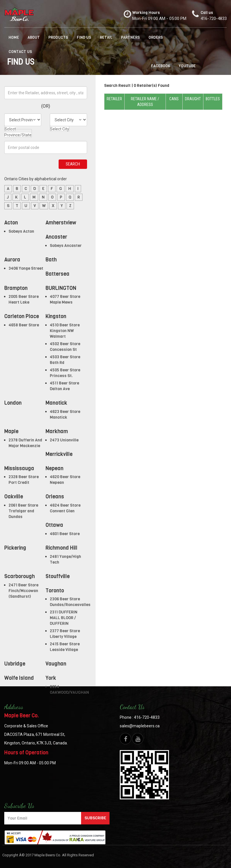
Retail (106, 37)
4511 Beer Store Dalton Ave (64, 386)
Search (73, 164)
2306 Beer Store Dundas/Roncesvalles (70, 602)
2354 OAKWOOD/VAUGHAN (69, 690)
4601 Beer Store (65, 534)
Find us (84, 37)
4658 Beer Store (24, 325)
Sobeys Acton (21, 231)
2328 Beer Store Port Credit (24, 480)
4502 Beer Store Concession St (65, 347)
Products (58, 37)
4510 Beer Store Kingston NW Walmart (65, 331)
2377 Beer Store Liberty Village (65, 634)
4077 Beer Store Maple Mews (65, 299)
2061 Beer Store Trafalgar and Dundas (23, 511)
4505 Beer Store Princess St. (65, 373)
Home (14, 37)
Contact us (20, 52)
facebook (161, 66)
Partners (130, 37)
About (34, 37)
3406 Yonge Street (26, 268)
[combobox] (18, 130)
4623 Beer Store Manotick (65, 414)
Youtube (187, 66)
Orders (156, 37)
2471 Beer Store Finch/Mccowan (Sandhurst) (23, 591)
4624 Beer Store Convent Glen (65, 508)
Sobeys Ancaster (66, 246)
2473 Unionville (64, 440)
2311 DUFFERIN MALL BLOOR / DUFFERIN (64, 618)
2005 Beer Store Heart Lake (24, 299)
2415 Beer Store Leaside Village (65, 647)
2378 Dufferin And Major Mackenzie (25, 443)
